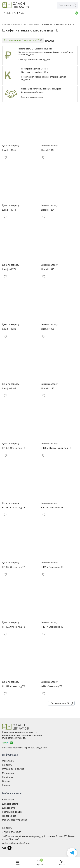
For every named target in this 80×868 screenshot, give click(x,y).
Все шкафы (8, 800)
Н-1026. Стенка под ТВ (52, 567)
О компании (8, 761)
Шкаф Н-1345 (9, 150)
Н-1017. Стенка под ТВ (52, 627)
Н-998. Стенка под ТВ (51, 686)
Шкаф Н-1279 (9, 269)
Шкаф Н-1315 (47, 269)
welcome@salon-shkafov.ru (16, 843)
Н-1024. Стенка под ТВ (14, 567)
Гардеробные (9, 816)
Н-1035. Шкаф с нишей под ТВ (56, 448)
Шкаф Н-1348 (9, 210)
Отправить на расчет (13, 769)
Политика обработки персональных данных (25, 748)
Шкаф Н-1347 (47, 150)
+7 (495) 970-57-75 (12, 832)
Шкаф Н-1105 (9, 388)
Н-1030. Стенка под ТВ (52, 508)
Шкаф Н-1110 (47, 388)
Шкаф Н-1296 (47, 329)
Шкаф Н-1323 (9, 329)
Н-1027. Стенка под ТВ (14, 627)
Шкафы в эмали (10, 804)
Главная (6, 785)
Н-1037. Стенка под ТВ (14, 508)
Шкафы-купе (9, 808)
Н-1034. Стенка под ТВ (14, 448)
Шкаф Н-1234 (47, 210)
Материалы (8, 773)
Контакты (7, 765)
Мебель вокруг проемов (15, 820)
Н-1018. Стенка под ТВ (14, 686)
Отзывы (6, 781)
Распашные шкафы (12, 812)
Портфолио (8, 777)
